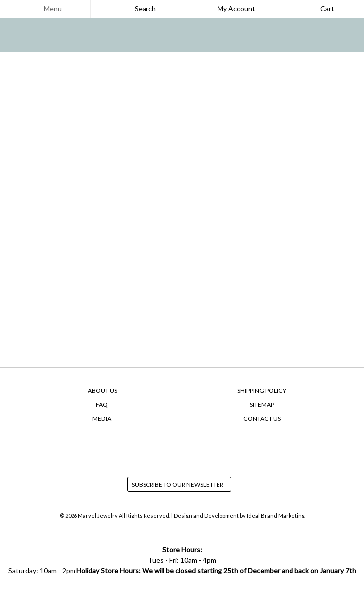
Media (102, 418)
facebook (163, 448)
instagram (182, 448)
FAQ (102, 405)
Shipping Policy (262, 391)
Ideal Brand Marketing (276, 515)
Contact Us (262, 418)
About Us (103, 391)
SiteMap (262, 405)
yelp (201, 448)
